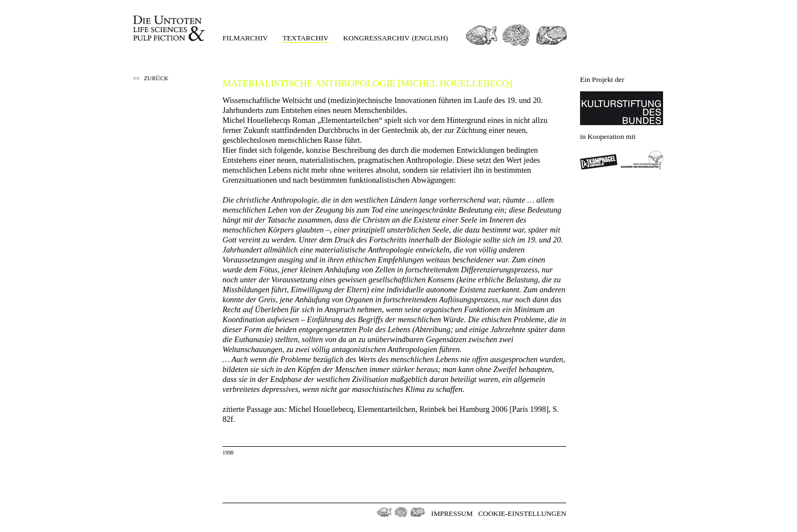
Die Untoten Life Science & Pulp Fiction (170, 29)
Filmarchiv (245, 38)
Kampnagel (599, 160)
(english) (430, 38)
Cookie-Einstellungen (522, 513)
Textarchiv (305, 38)
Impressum (452, 513)
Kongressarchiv (376, 38)
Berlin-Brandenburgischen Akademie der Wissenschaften (642, 160)
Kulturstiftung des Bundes (622, 108)
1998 (228, 453)
